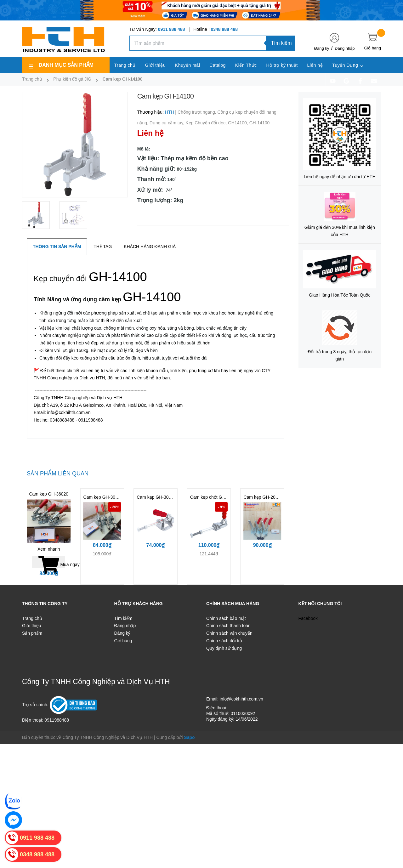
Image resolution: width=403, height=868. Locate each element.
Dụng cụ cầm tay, (167, 123)
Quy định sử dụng (224, 648)
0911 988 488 (172, 29)
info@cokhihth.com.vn (241, 699)
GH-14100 (260, 123)
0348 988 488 (224, 29)
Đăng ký (322, 48)
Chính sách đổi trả (224, 641)
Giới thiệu (32, 626)
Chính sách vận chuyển (229, 633)
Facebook (308, 618)
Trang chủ (32, 618)
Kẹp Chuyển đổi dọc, (207, 123)
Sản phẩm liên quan (58, 474)
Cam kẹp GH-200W (263, 497)
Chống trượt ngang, (197, 112)
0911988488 (57, 720)
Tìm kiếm (281, 43)
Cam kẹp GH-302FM (157, 497)
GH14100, (239, 123)
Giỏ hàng (123, 641)
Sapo (189, 737)
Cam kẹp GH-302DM (104, 497)
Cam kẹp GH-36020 (49, 494)
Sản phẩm (32, 633)
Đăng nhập (345, 48)
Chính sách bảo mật (226, 618)
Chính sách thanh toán (228, 626)
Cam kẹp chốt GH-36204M (216, 497)
